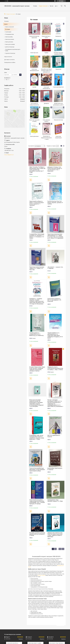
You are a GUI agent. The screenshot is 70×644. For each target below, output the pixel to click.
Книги (6, 24)
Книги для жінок (34, 136)
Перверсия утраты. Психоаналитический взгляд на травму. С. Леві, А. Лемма (55, 368)
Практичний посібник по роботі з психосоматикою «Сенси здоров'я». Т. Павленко (37, 203)
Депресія (46, 103)
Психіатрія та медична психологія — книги (46, 138)
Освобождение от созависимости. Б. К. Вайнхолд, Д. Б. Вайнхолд (36, 334)
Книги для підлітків (58, 87)
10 (60, 549)
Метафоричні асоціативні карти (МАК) (13, 50)
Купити (31, 180)
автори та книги (41, 575)
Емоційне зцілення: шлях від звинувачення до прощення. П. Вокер (37, 534)
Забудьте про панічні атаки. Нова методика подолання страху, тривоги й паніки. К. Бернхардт (55, 535)
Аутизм (34, 87)
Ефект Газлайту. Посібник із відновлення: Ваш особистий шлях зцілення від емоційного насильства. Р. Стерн (37, 170)
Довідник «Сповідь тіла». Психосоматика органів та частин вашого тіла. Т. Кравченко (55, 169)
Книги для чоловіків (10, 44)
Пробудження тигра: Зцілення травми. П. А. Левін (55, 500)
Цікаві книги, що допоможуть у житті (58, 104)
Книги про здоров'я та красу (34, 121)
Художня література (10, 53)
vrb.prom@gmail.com (9, 155)
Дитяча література (10, 47)
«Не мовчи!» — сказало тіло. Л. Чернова (55, 268)
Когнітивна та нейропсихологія (34, 104)
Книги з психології (10, 27)
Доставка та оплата (9, 60)
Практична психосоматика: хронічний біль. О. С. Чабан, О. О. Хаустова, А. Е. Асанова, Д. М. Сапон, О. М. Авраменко (55, 236)
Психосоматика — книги (46, 37)
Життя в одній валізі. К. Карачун (54, 436)
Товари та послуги (43, 6)
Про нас (52, 6)
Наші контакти (8, 57)
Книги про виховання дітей (34, 70)
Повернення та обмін (10, 62)
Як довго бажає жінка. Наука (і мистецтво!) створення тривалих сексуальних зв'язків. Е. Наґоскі (37, 369)
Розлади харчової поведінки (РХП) (58, 53)
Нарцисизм (58, 69)
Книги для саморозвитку (46, 88)
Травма (46, 53)
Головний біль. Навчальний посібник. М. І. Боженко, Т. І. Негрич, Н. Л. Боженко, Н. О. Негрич (37, 236)
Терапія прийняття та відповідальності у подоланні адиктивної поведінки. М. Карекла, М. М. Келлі (55, 335)
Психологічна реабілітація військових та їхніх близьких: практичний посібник (37, 470)
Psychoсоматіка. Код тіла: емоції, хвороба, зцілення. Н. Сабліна (55, 203)
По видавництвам (10, 34)
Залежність (58, 36)
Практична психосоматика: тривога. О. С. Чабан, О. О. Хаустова (37, 268)
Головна (35, 6)
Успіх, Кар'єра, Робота (46, 121)
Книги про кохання (10, 39)
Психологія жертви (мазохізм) (34, 37)
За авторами (8, 32)
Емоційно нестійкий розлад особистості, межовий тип (46, 71)
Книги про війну (9, 37)
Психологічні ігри (58, 120)
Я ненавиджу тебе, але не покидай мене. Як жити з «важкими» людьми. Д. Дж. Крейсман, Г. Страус (37, 437)
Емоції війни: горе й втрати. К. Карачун (55, 469)
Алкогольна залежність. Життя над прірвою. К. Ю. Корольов (54, 300)
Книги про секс (34, 53)
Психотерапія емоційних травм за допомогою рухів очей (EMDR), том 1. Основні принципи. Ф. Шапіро (37, 502)
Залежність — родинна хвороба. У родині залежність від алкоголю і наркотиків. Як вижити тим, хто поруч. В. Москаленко (37, 301)
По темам (8, 29)
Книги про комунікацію (58, 137)
